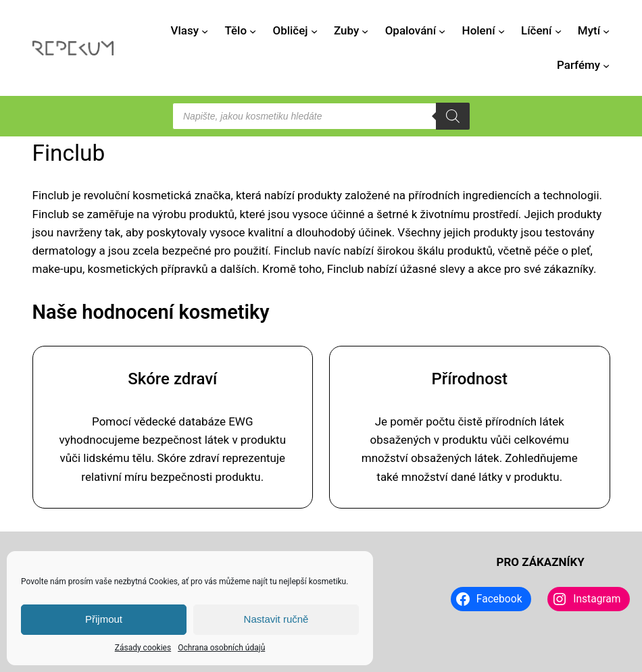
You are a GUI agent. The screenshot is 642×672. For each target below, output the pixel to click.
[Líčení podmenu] (558, 30)
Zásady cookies (143, 648)
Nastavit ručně (276, 619)
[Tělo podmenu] (253, 30)
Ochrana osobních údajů (221, 648)
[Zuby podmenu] (365, 30)
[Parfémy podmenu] (606, 66)
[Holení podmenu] (501, 30)
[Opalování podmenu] (442, 30)
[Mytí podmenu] (606, 30)
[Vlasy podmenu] (205, 30)
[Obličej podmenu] (314, 30)
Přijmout (104, 619)
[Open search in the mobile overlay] (321, 116)
